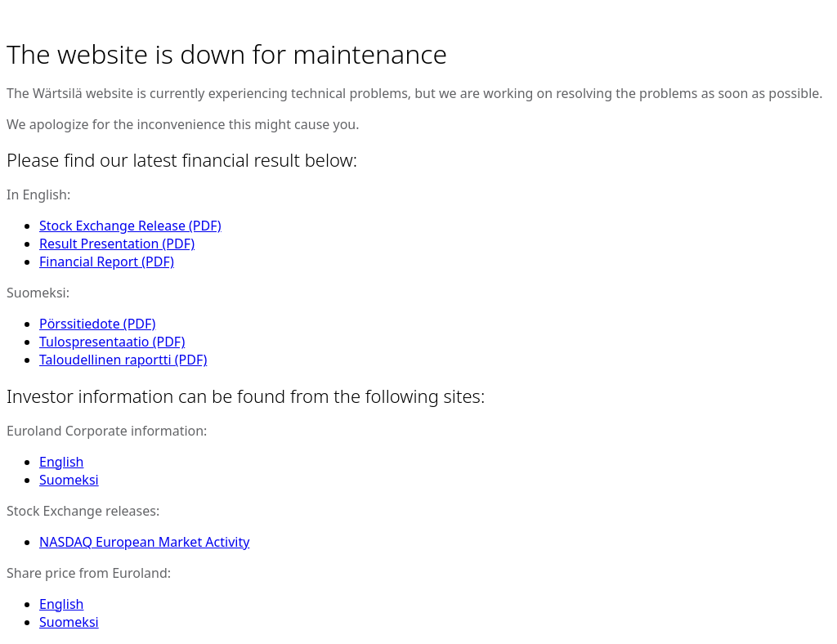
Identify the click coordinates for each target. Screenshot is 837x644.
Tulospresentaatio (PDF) (112, 342)
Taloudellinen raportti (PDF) (123, 360)
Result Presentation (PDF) (117, 244)
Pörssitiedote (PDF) (97, 324)
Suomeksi (69, 480)
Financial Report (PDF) (107, 262)
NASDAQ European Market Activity (144, 542)
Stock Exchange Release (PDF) (130, 226)
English (61, 462)
